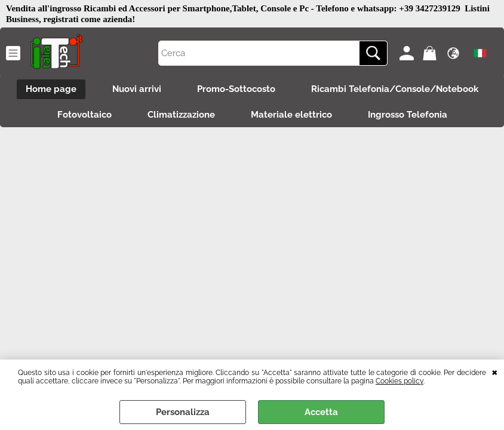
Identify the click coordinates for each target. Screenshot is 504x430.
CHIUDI (495, 371)
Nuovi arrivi (137, 89)
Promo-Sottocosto (236, 89)
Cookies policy (399, 381)
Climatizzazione (181, 115)
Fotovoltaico (84, 115)
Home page (51, 89)
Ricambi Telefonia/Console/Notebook (395, 89)
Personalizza (183, 412)
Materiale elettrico (291, 115)
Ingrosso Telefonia (408, 115)
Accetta (321, 412)
